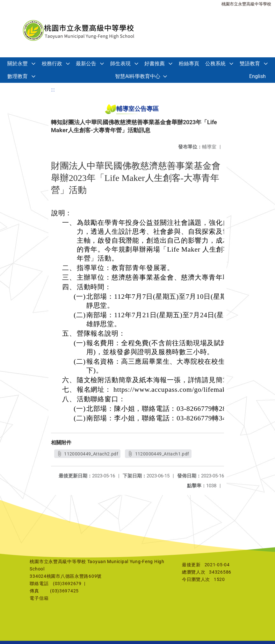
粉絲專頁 (189, 64)
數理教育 (18, 76)
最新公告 (86, 64)
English (257, 76)
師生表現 (120, 64)
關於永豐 (18, 64)
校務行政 (52, 64)
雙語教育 (250, 64)
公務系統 (215, 64)
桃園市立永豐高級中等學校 (246, 4)
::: (53, 90)
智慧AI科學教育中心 (138, 76)
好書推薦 (155, 64)
